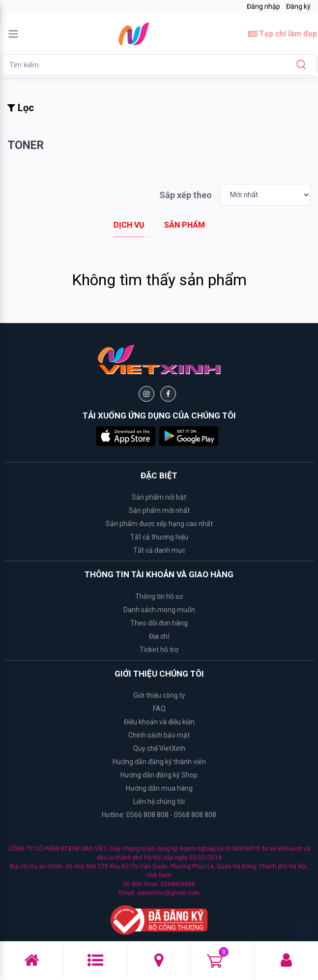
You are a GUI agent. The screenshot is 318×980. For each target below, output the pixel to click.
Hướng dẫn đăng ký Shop (159, 775)
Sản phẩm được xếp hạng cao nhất (159, 524)
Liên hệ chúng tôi (159, 802)
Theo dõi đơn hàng (159, 623)
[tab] (129, 225)
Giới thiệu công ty (159, 695)
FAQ (159, 709)
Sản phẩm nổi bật (159, 497)
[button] (126, 435)
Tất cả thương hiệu (159, 537)
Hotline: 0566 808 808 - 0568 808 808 (159, 815)
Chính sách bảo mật (159, 735)
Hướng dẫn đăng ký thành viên (159, 762)
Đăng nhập (263, 6)
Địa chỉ (159, 636)
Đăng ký (298, 6)
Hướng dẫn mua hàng (159, 788)
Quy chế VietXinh (159, 748)
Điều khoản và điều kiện (159, 722)
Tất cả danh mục (159, 550)
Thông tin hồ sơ (159, 596)
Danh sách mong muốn (159, 610)
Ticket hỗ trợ (159, 650)
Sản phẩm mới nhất (159, 510)
